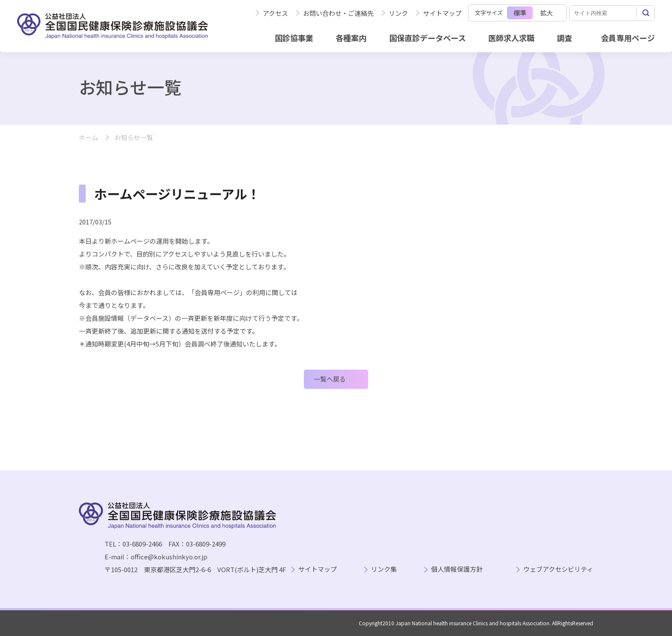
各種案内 (351, 38)
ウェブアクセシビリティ (558, 569)
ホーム (88, 138)
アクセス (275, 13)
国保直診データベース (427, 38)
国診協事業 (294, 38)
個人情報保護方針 (457, 569)
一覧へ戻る (330, 379)
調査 (564, 38)
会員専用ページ (628, 38)
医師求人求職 (511, 38)
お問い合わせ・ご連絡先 (338, 13)
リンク (398, 13)
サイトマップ (442, 13)
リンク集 (384, 569)
